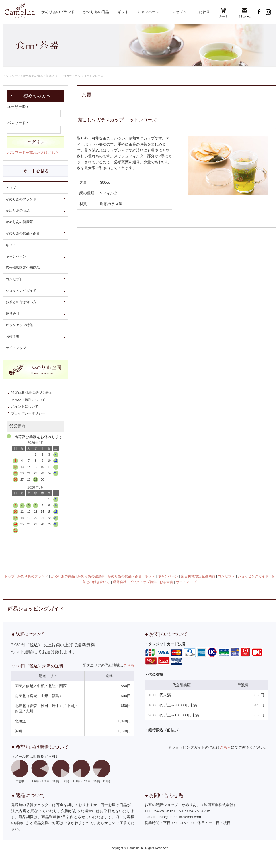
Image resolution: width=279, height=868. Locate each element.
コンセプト (177, 12)
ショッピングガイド (21, 291)
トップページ (11, 76)
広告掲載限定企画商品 (23, 268)
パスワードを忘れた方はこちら (33, 153)
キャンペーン (148, 12)
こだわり (202, 12)
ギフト (123, 12)
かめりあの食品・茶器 (37, 76)
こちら (129, 665)
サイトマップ (16, 348)
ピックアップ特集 (19, 325)
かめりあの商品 (96, 12)
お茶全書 (13, 336)
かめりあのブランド (58, 12)
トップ (11, 188)
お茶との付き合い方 (21, 302)
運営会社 (13, 314)
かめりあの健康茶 (19, 222)
